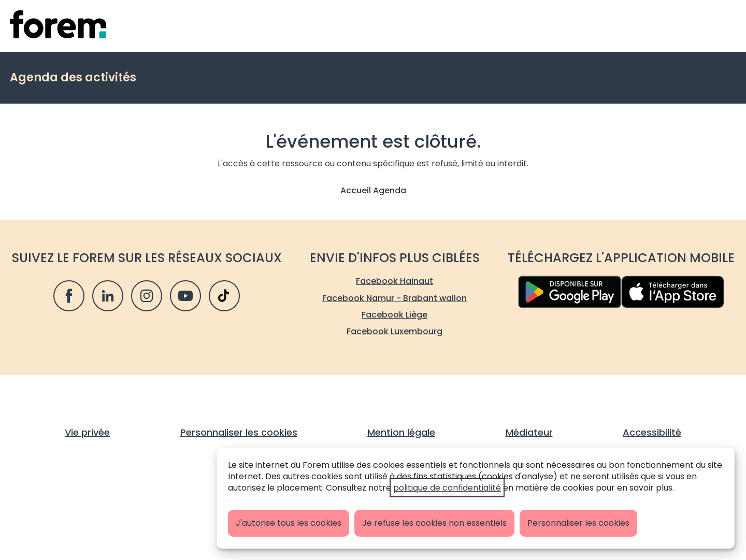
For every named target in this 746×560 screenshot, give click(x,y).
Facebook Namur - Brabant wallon (394, 298)
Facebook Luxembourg (394, 331)
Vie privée (87, 432)
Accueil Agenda (373, 190)
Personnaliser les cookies (578, 523)
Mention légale (401, 432)
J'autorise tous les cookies (289, 523)
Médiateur (529, 432)
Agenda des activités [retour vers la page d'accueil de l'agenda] (73, 77)
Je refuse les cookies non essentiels (434, 523)
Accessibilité (652, 432)
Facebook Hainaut (394, 281)
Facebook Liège (394, 315)
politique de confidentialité (447, 488)
